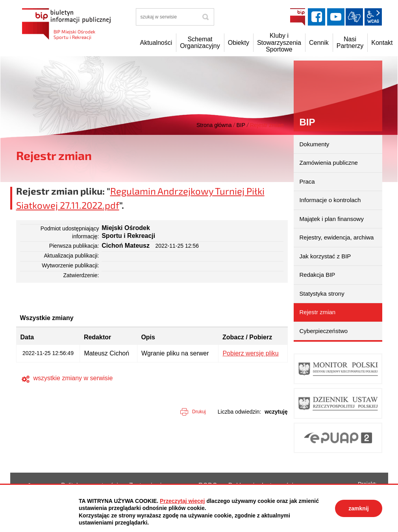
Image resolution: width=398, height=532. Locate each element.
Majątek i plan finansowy (332, 219)
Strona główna (214, 125)
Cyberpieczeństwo (324, 331)
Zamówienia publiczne (329, 163)
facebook (317, 17)
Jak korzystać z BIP (325, 256)
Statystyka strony (322, 294)
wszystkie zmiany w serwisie (73, 378)
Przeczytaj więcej (182, 501)
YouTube (336, 17)
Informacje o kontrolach (330, 200)
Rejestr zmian (318, 312)
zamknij (358, 508)
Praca (307, 181)
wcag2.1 (373, 17)
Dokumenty (315, 144)
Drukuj (199, 412)
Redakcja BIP (317, 275)
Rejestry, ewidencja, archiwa (337, 237)
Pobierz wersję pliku (250, 353)
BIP (298, 17)
